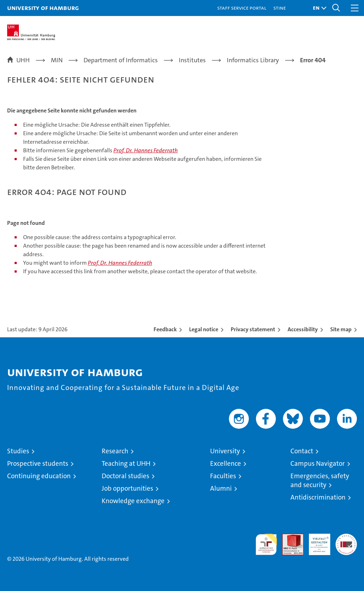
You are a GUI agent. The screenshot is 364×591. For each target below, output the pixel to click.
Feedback (165, 329)
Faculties (223, 476)
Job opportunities (127, 488)
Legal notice (204, 329)
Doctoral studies (125, 476)
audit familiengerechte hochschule (266, 544)
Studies (18, 451)
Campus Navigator (318, 463)
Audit (289, 537)
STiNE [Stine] (280, 8)
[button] (318, 8)
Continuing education (39, 476)
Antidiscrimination (318, 497)
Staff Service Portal (242, 8)
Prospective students (38, 463)
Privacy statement (253, 329)
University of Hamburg (43, 8)
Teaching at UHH (126, 463)
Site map (341, 329)
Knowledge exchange (133, 501)
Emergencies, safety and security (320, 480)
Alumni (221, 488)
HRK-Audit (316, 541)
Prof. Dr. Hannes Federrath (146, 150)
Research (115, 451)
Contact (302, 451)
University (225, 451)
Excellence (226, 463)
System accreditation (346, 541)
